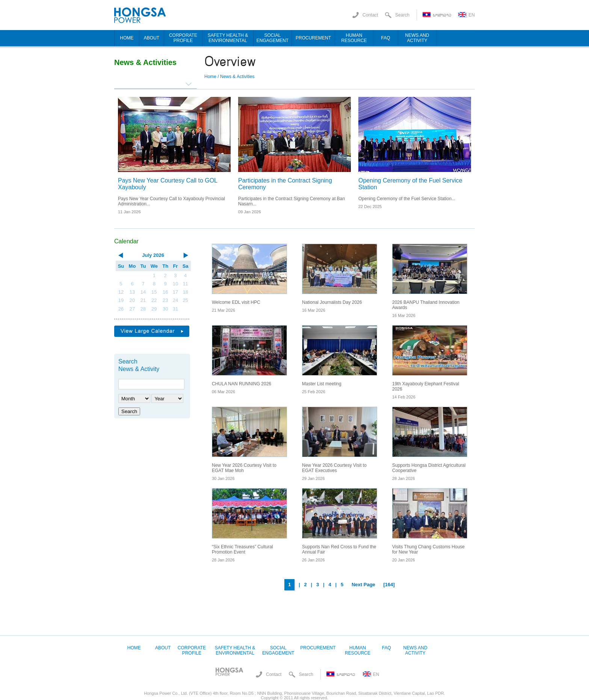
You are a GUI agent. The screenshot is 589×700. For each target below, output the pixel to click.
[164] (389, 585)
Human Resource (358, 650)
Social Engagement (278, 650)
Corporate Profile (192, 650)
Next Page (363, 585)
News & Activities (237, 77)
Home (210, 77)
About (163, 648)
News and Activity (415, 650)
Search (129, 411)
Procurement (318, 648)
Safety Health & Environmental (235, 650)
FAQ (387, 648)
